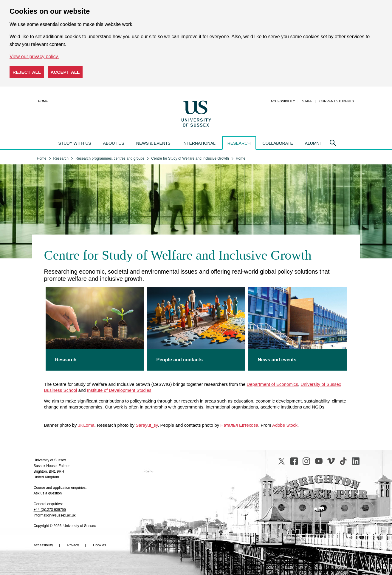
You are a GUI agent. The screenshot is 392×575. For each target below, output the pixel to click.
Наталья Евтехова (239, 425)
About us (114, 143)
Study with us (75, 143)
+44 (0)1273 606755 (50, 510)
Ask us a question (48, 493)
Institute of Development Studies (119, 390)
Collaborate (278, 143)
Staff (307, 101)
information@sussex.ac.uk (55, 515)
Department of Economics (273, 384)
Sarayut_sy (147, 425)
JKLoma (86, 425)
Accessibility (283, 101)
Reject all (27, 72)
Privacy (73, 545)
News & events (153, 143)
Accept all (65, 72)
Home (43, 101)
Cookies (99, 545)
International (199, 143)
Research (239, 143)
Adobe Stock (285, 425)
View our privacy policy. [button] (34, 57)
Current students (337, 101)
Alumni (313, 143)
